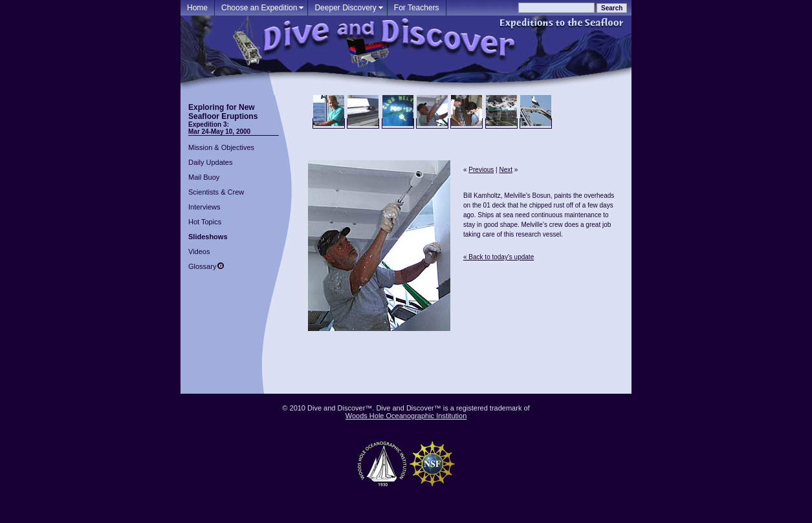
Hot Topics (205, 222)
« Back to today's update (499, 257)
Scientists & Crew (216, 192)
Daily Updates (210, 162)
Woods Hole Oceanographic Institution (406, 416)
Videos (199, 251)
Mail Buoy (204, 177)
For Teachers (417, 8)
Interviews (204, 207)
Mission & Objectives (221, 147)
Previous (481, 170)
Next (506, 170)
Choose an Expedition (259, 8)
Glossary (202, 266)
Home (197, 8)
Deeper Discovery (345, 8)
